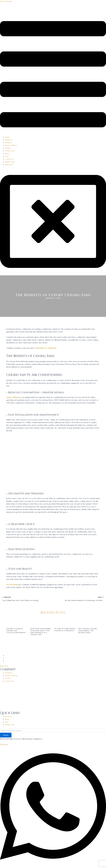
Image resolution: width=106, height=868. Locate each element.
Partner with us (11, 145)
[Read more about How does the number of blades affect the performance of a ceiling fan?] (41, 621)
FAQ (7, 156)
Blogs (7, 153)
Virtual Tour (10, 151)
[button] (53, 75)
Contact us (9, 159)
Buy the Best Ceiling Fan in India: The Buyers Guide (88, 631)
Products (8, 143)
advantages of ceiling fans (46, 348)
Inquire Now (10, 162)
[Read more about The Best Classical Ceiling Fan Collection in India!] (17, 621)
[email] (53, 731)
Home (7, 137)
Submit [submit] (6, 735)
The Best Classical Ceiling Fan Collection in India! (16, 631)
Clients (8, 148)
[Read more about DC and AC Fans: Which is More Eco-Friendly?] (65, 621)
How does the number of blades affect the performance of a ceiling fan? (41, 632)
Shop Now (9, 164)
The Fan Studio (6, 1)
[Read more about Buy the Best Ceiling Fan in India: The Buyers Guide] (89, 621)
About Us (9, 140)
